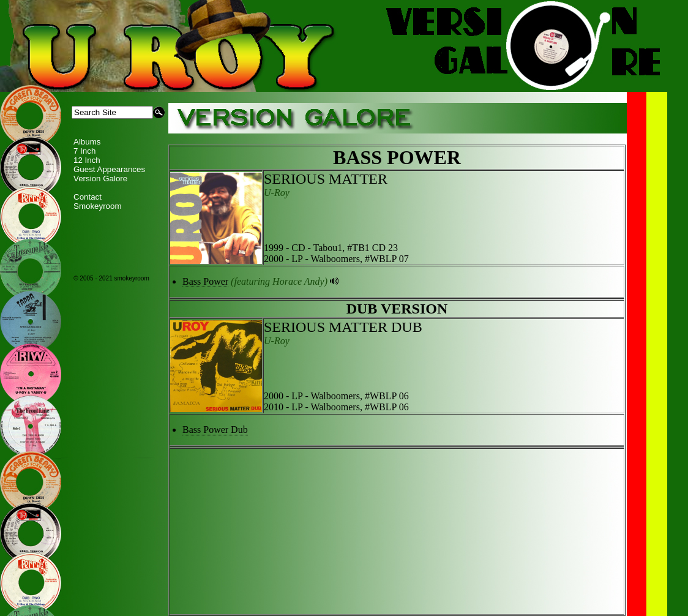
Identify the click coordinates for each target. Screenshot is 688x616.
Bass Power (205, 281)
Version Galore (100, 178)
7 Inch (84, 151)
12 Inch (87, 160)
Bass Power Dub (215, 430)
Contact (88, 197)
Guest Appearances (109, 169)
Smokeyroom (98, 206)
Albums (87, 142)
